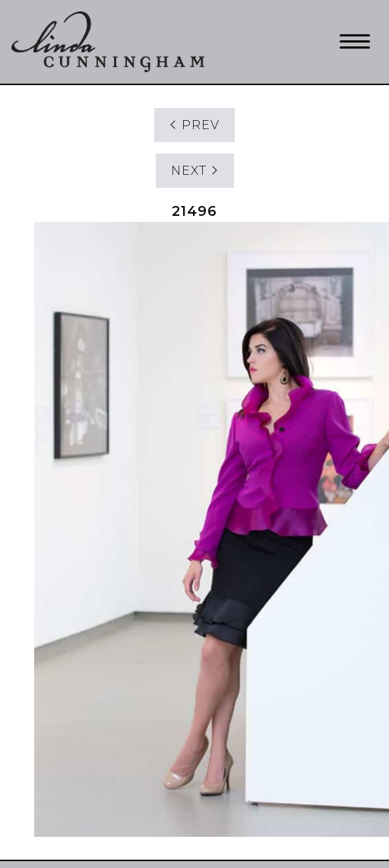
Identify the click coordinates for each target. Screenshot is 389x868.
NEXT (195, 171)
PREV (194, 125)
